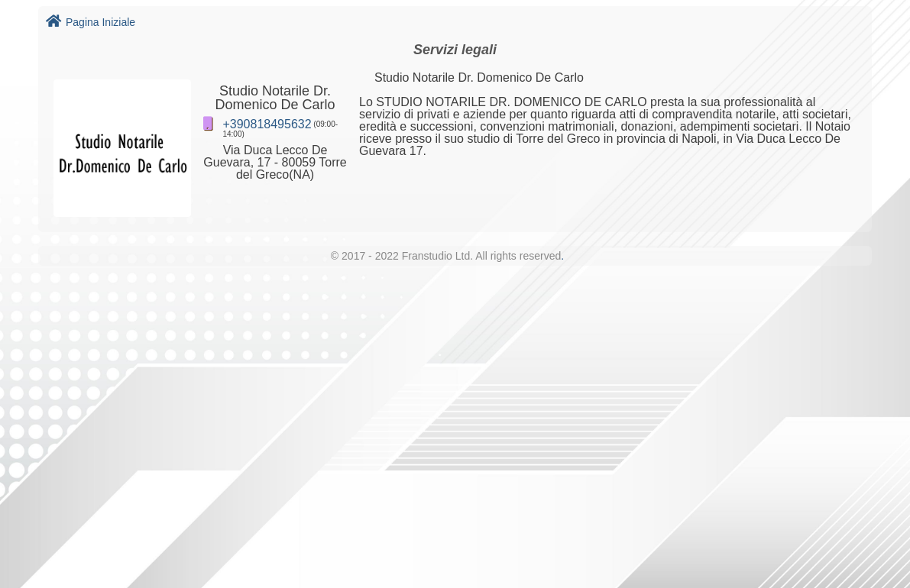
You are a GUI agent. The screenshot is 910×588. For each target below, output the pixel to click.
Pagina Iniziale (91, 22)
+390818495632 (267, 124)
